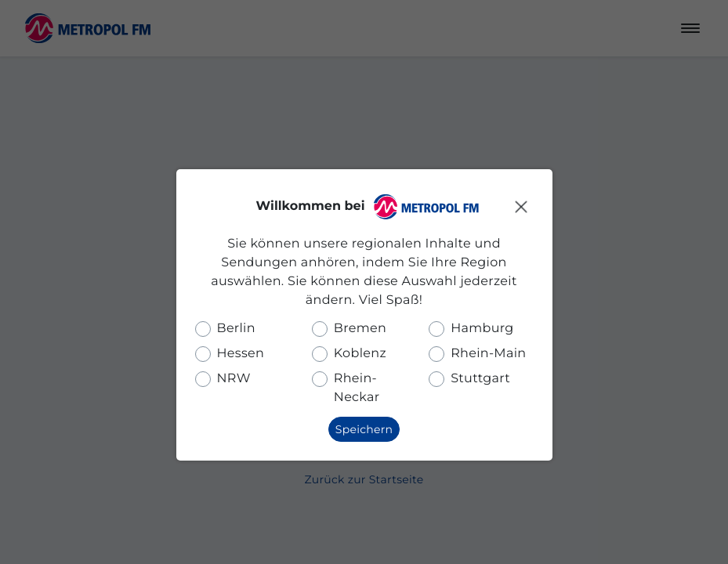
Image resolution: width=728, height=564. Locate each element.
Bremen (360, 329)
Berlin (236, 329)
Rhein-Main (488, 354)
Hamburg (482, 329)
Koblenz (360, 354)
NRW (234, 379)
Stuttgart (480, 379)
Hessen (241, 354)
